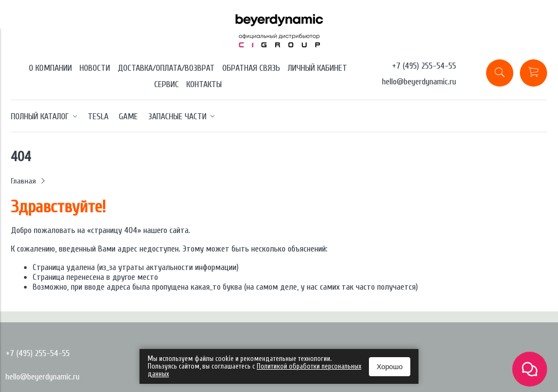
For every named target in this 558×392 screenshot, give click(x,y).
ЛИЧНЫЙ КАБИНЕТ (317, 68)
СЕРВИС (166, 84)
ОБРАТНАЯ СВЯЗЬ (251, 68)
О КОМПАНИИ (50, 68)
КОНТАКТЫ (204, 84)
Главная (23, 181)
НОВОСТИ (95, 68)
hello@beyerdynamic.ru (419, 82)
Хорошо (390, 367)
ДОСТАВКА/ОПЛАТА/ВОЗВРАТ (166, 68)
